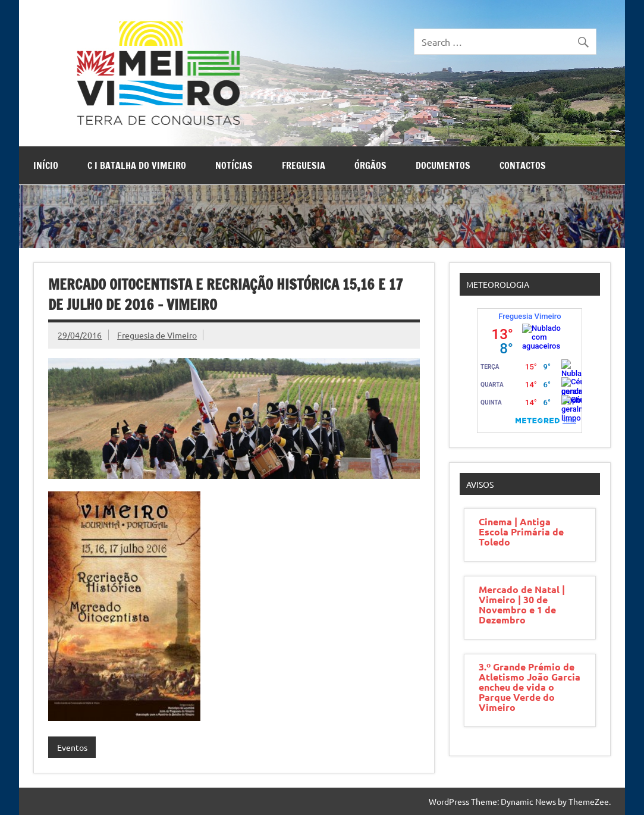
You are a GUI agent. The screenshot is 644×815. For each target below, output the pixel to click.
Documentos (443, 165)
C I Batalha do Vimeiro (137, 165)
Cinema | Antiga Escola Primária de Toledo (521, 532)
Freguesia (304, 165)
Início (46, 165)
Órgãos (370, 165)
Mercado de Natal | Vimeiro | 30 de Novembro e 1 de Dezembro (522, 604)
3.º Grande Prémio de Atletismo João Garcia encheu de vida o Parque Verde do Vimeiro (530, 687)
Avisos (480, 484)
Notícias (234, 165)
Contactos (523, 165)
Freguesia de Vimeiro (157, 335)
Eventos (72, 747)
